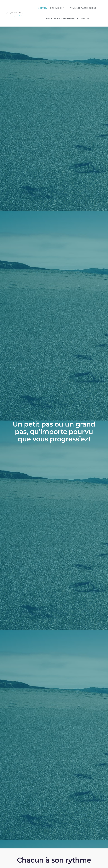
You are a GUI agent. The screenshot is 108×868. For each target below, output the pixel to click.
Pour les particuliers (84, 8)
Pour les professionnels (62, 19)
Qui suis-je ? (59, 8)
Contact (86, 18)
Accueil (43, 8)
